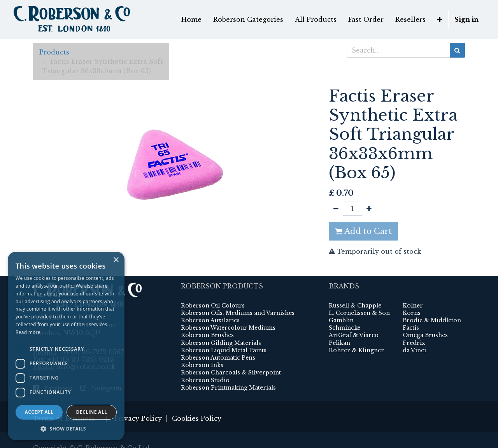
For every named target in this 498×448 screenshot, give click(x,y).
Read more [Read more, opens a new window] (28, 332)
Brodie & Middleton (432, 320)
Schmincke (345, 328)
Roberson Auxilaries (210, 320)
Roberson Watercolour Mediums (228, 328)
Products (54, 52)
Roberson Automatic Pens (218, 358)
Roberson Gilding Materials (221, 343)
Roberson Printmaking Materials (228, 388)
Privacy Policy (138, 418)
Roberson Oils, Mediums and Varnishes (238, 313)
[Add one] (369, 209)
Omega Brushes (425, 335)
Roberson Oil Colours (213, 306)
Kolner (413, 306)
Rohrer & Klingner (356, 350)
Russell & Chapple (355, 306)
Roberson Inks (202, 365)
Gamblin (341, 320)
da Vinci (414, 350)
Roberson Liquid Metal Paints (224, 350)
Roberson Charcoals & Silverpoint (231, 372)
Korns (412, 313)
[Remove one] (336, 209)
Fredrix (414, 343)
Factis (411, 328)
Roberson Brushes (207, 335)
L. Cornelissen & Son (359, 313)
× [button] (116, 260)
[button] (440, 19)
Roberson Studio (205, 380)
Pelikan (339, 343)
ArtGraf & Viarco (354, 335)
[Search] (457, 50)
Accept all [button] (39, 412)
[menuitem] (191, 19)
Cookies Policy (197, 418)
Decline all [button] (92, 412)
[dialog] (66, 346)
